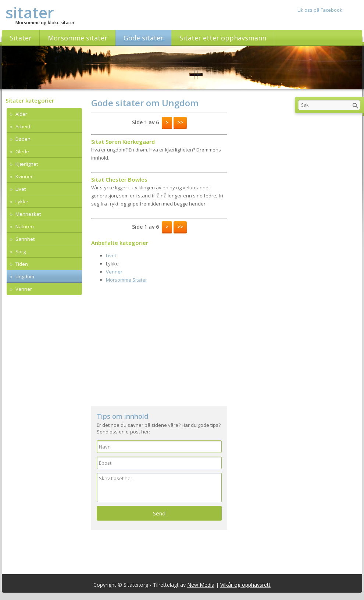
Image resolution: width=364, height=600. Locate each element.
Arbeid (22, 126)
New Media (201, 585)
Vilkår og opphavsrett (245, 585)
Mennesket (28, 214)
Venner (23, 289)
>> (180, 122)
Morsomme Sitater (126, 280)
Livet (20, 189)
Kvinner (24, 176)
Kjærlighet (26, 164)
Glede (22, 151)
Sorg (20, 251)
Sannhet (24, 239)
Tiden (21, 264)
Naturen (24, 226)
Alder (21, 114)
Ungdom (24, 276)
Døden (22, 139)
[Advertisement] (159, 344)
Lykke (21, 201)
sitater (30, 12)
